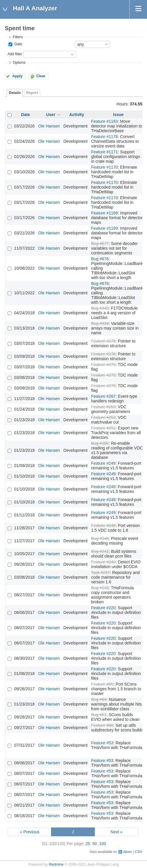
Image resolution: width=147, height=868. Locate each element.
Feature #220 (103, 608)
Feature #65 (102, 684)
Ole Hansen (49, 126)
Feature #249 (103, 463)
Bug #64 (99, 699)
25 (88, 844)
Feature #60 (102, 725)
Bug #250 (100, 443)
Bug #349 (100, 308)
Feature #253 (103, 407)
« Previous (30, 832)
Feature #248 (103, 525)
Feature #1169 (105, 213)
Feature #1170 (105, 167)
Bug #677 (100, 244)
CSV (138, 852)
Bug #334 (100, 323)
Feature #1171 (105, 152)
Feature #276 (103, 341)
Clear (41, 76)
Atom (127, 852)
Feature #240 (103, 562)
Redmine (56, 864)
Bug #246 (100, 538)
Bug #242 (100, 551)
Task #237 (101, 572)
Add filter (15, 54)
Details (15, 93)
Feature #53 (102, 743)
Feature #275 (103, 365)
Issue (118, 115)
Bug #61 (99, 715)
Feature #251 (103, 428)
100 (103, 844)
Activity (77, 115)
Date (18, 44)
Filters (18, 37)
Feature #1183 (105, 121)
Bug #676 (100, 259)
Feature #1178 (105, 137)
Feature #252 (103, 417)
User (51, 115)
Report (32, 93)
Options (19, 63)
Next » (116, 832)
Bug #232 (100, 588)
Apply (17, 76)
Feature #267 (103, 396)
